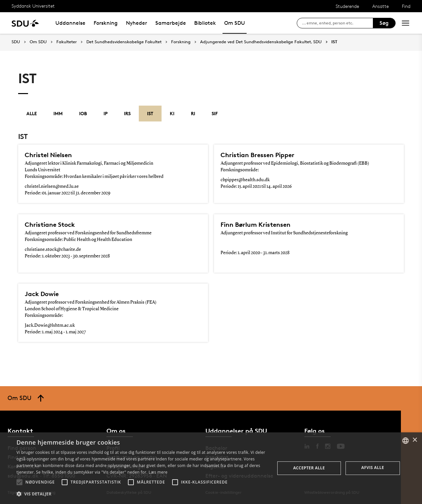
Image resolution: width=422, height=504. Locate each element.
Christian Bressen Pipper (257, 155)
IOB (83, 113)
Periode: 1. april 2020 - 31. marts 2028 (255, 253)
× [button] (415, 440)
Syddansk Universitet (33, 6)
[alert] (211, 468)
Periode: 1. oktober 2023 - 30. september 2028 (67, 256)
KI (172, 113)
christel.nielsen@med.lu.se (52, 186)
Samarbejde (171, 23)
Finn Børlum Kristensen (256, 224)
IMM (58, 113)
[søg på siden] (337, 23)
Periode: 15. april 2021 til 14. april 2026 (256, 186)
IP (105, 113)
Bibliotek (205, 23)
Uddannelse (70, 23)
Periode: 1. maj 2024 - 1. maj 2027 (55, 332)
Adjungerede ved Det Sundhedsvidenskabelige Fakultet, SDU (261, 42)
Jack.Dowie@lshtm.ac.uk (50, 325)
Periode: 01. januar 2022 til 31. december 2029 (68, 193)
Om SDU (235, 23)
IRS (127, 113)
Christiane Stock (50, 224)
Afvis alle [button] (373, 468)
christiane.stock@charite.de (53, 250)
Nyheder (136, 23)
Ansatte (380, 6)
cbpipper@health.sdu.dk (245, 180)
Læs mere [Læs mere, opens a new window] (158, 472)
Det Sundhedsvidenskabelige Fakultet (124, 42)
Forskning (106, 23)
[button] (19, 482)
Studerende (347, 6)
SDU (16, 42)
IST (334, 42)
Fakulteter (67, 42)
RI (193, 113)
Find (406, 6)
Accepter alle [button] (309, 468)
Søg (384, 23)
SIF (215, 113)
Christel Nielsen (48, 155)
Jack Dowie (42, 294)
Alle (32, 113)
